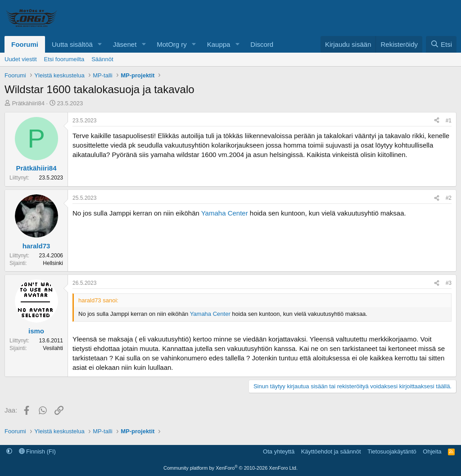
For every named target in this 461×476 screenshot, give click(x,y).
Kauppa (219, 44)
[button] (100, 44)
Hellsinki (53, 263)
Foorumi (25, 44)
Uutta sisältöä (72, 44)
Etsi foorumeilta (64, 59)
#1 (449, 121)
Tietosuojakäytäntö (392, 451)
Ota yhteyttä (279, 451)
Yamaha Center (225, 213)
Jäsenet (125, 44)
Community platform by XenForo (230, 468)
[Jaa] (437, 121)
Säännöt (102, 59)
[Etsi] (441, 44)
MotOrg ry (172, 44)
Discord (262, 44)
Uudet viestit (21, 59)
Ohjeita (432, 451)
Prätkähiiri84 (28, 103)
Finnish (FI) (37, 451)
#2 (449, 198)
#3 (449, 283)
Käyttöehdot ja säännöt (331, 451)
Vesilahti (53, 348)
